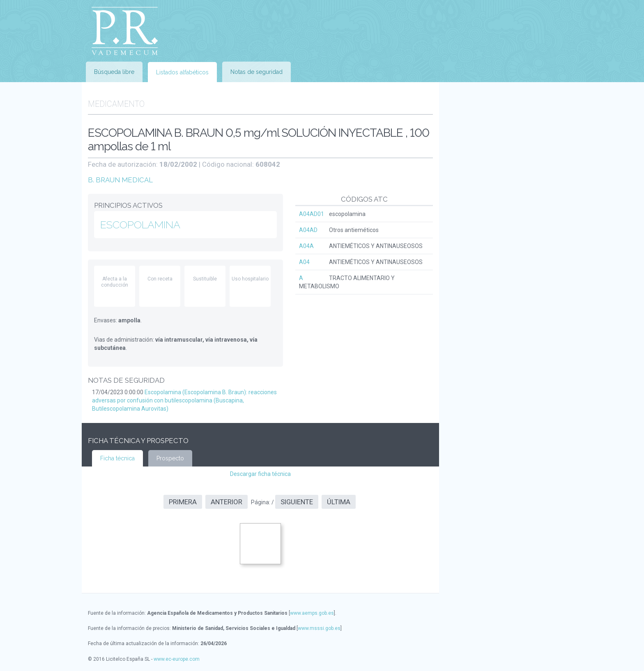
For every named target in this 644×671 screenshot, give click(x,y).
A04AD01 (312, 214)
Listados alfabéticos (182, 72)
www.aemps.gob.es (312, 613)
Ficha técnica (117, 458)
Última (339, 502)
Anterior (227, 502)
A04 (304, 262)
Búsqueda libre (114, 72)
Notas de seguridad (256, 72)
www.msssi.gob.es (319, 628)
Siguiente (297, 502)
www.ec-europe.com (177, 659)
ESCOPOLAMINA (140, 225)
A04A (306, 246)
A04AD (308, 230)
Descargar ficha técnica (260, 474)
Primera (183, 502)
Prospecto (170, 458)
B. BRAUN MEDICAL (120, 180)
